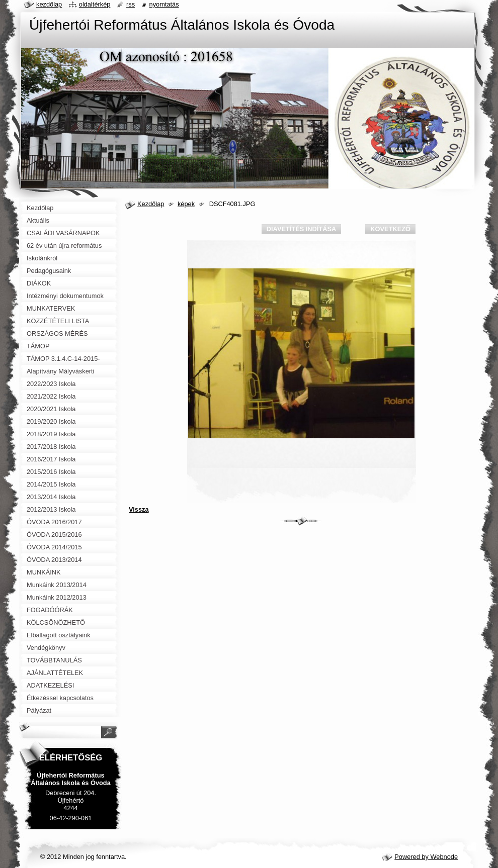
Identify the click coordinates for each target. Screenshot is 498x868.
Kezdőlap (151, 204)
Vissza (139, 509)
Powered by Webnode (426, 857)
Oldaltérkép (95, 4)
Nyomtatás (164, 4)
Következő (390, 229)
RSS (131, 4)
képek (186, 204)
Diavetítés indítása (301, 229)
